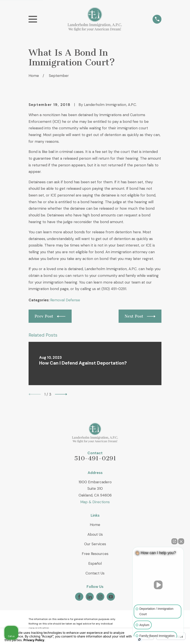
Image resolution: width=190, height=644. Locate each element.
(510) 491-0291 (114, 289)
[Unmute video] (158, 585)
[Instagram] (100, 597)
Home (95, 525)
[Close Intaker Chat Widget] (181, 541)
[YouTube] (111, 597)
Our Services (95, 544)
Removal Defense (65, 300)
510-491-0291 (95, 458)
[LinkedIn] (90, 597)
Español (95, 563)
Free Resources (95, 554)
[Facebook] (79, 597)
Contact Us (95, 573)
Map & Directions (95, 502)
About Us (95, 534)
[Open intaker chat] (139, 639)
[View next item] (61, 394)
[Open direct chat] (174, 541)
